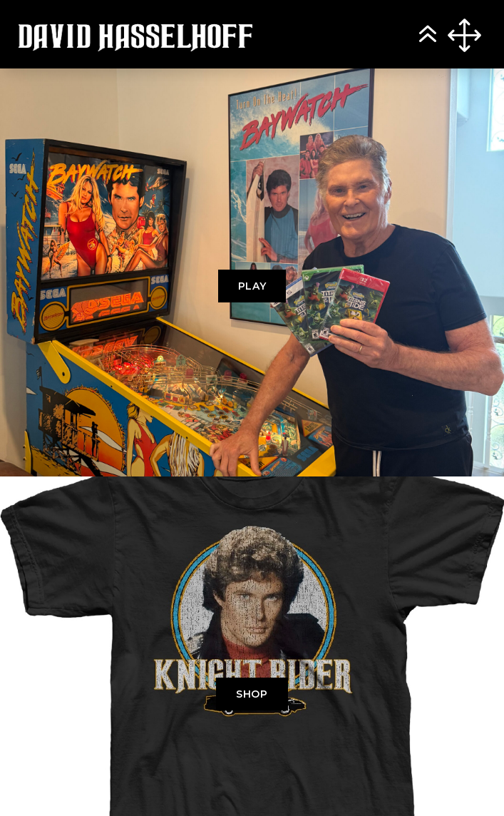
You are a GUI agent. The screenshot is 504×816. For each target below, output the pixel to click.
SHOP (252, 694)
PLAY (252, 286)
